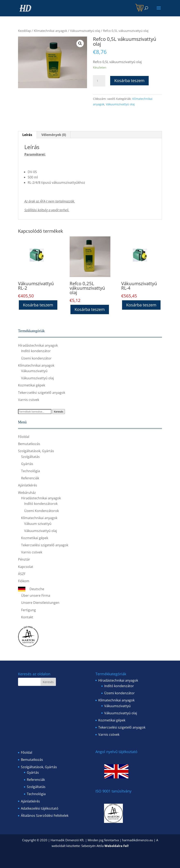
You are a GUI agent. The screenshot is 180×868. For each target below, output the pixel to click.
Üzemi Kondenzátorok (41, 511)
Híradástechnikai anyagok (38, 345)
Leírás (27, 135)
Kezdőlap (24, 31)
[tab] (27, 135)
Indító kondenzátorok (41, 504)
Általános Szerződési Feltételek (45, 816)
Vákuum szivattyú (38, 524)
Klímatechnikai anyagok (50, 31)
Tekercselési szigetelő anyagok (42, 393)
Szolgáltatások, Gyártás (36, 451)
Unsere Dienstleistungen (40, 603)
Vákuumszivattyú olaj (85, 31)
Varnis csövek (29, 400)
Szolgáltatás (30, 457)
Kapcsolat (26, 567)
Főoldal (24, 437)
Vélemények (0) (54, 135)
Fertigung (28, 610)
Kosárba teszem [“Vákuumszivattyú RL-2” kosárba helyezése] (38, 305)
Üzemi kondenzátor (36, 358)
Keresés (59, 412)
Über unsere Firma (36, 595)
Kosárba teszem (129, 81)
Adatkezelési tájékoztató (40, 808)
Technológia (31, 471)
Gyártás (27, 464)
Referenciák (30, 478)
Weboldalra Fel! (117, 846)
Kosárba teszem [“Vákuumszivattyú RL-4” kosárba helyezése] (141, 305)
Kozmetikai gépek (32, 385)
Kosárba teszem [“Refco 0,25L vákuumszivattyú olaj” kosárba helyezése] (90, 309)
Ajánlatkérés (28, 485)
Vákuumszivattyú (34, 371)
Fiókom (24, 581)
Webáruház (27, 493)
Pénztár (24, 559)
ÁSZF (22, 574)
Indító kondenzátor (36, 351)
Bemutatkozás (29, 444)
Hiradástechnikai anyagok (41, 498)
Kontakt (27, 617)
